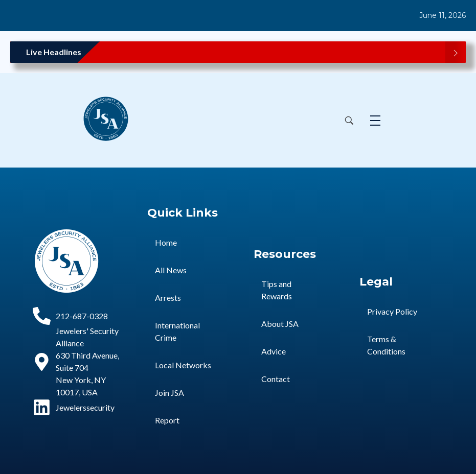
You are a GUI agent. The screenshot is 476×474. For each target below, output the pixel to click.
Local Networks (183, 365)
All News (171, 270)
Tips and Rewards (277, 290)
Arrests (168, 298)
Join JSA (169, 393)
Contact (276, 379)
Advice (274, 351)
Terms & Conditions (386, 345)
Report (167, 420)
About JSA (280, 324)
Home (166, 242)
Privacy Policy (392, 311)
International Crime (177, 331)
